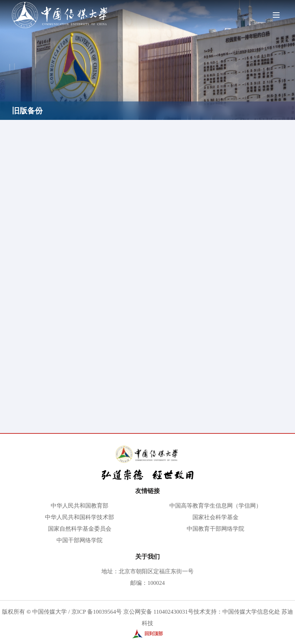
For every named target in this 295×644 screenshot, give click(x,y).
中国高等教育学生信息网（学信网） (215, 506)
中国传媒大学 (50, 612)
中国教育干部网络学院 (215, 529)
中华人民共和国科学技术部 (80, 517)
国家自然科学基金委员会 (80, 529)
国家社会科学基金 (215, 517)
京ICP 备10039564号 (97, 612)
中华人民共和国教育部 (80, 506)
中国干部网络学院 (80, 540)
